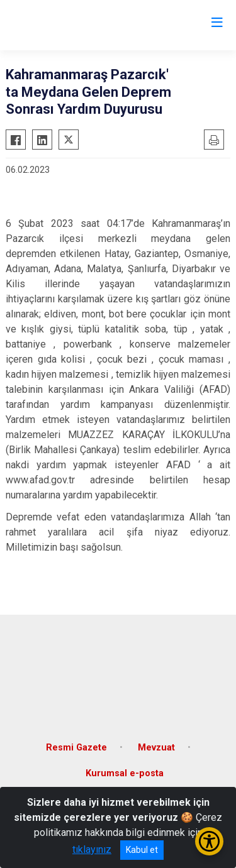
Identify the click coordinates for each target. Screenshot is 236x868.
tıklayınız (92, 849)
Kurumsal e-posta (125, 773)
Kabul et (142, 850)
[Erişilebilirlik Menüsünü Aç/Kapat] (209, 841)
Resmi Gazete (76, 748)
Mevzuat (156, 748)
